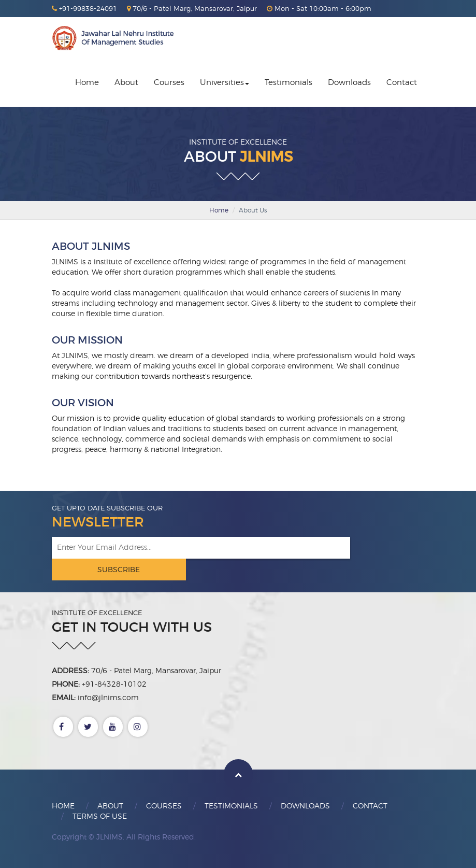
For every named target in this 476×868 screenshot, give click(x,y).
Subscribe (119, 569)
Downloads (349, 82)
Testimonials (289, 82)
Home (87, 82)
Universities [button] (225, 82)
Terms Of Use (100, 816)
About (126, 82)
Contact (402, 82)
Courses (169, 82)
